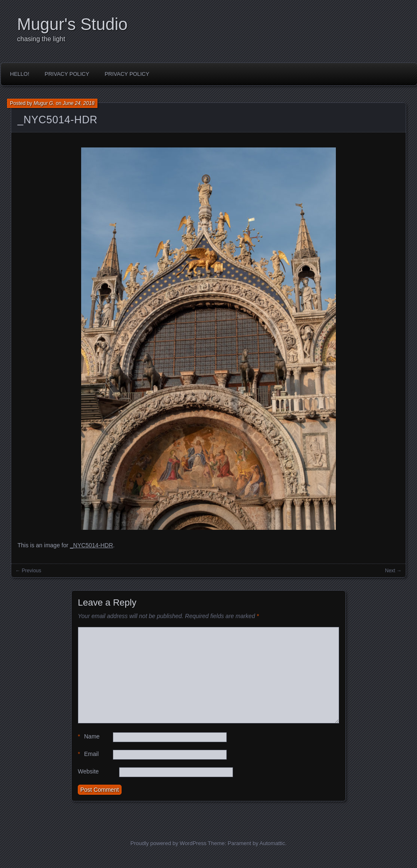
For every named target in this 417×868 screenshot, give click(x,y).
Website (88, 771)
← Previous (28, 571)
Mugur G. (44, 103)
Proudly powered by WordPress (168, 843)
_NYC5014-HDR (57, 120)
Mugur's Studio (72, 24)
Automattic (272, 843)
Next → (393, 571)
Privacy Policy (67, 74)
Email (88, 754)
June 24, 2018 (79, 103)
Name (89, 737)
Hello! (20, 74)
